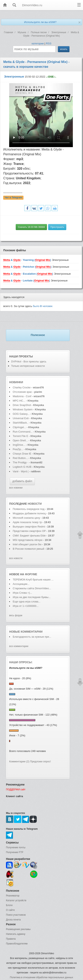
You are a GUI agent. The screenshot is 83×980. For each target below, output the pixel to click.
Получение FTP (15, 852)
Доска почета (13, 920)
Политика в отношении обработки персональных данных (41, 977)
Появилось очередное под (29, 509)
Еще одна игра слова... (27, 602)
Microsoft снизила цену (27, 518)
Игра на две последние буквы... (32, 597)
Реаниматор (13, 896)
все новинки (16, 488)
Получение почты (16, 847)
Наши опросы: (21, 662)
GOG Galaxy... (21, 414)
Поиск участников (16, 915)
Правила (11, 939)
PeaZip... (18, 449)
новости (35, 504)
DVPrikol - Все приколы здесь (29, 361)
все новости (16, 558)
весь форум (16, 615)
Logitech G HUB (22, 467)
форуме (31, 574)
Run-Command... (23, 432)
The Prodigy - (21, 462)
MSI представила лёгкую (28, 540)
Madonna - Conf (22, 396)
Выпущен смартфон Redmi (29, 527)
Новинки (16, 382)
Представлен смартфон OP (29, 531)
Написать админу (16, 934)
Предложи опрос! (40, 761)
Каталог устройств (16, 900)
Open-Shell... (20, 440)
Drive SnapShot (22, 405)
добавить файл (22, 481)
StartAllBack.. (21, 423)
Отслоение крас (22, 392)
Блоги (9, 905)
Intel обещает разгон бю (27, 544)
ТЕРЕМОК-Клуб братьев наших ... (33, 580)
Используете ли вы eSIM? (40, 22)
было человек (43, 306)
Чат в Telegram (14, 198)
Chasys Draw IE (22, 454)
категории (38, 43)
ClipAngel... (19, 427)
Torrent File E (20, 436)
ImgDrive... (19, 445)
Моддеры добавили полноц (29, 513)
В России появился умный (28, 549)
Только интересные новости (28, 366)
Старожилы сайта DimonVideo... (32, 588)
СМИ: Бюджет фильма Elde (29, 536)
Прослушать (57, 227)
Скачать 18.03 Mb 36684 (31, 227)
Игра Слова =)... (22, 593)
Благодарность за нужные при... (32, 637)
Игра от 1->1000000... (26, 606)
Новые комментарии (26, 632)
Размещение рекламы (18, 929)
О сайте (10, 910)
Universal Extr (21, 418)
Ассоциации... (21, 584)
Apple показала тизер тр (27, 522)
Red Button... (20, 458)
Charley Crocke (22, 387)
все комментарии (19, 646)
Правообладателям (17, 944)
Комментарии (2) (19, 761)
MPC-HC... (19, 401)
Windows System (23, 409)
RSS (49, 43)
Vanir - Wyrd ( (21, 471)
